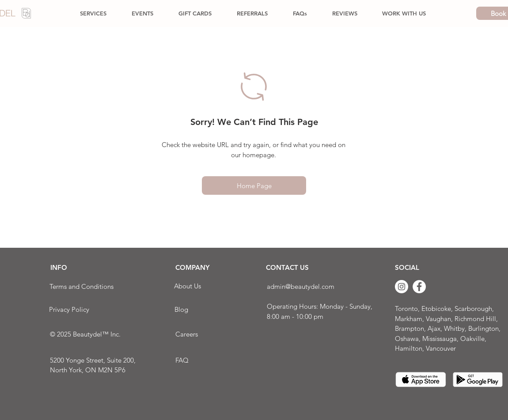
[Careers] (186, 334)
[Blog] (181, 309)
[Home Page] (254, 185)
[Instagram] (402, 287)
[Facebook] (419, 287)
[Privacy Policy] (69, 309)
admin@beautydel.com (301, 286)
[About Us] (188, 286)
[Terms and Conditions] (81, 286)
